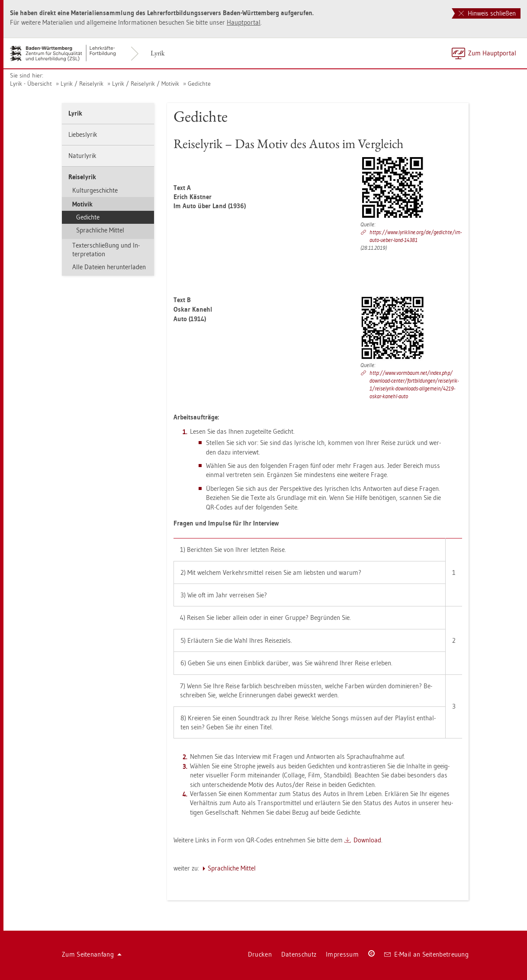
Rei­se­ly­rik (82, 177)
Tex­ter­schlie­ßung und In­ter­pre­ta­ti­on (106, 250)
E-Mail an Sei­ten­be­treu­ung (426, 954)
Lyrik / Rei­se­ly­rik (82, 84)
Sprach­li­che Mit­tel (100, 230)
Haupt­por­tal (244, 22)
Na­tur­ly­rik (82, 156)
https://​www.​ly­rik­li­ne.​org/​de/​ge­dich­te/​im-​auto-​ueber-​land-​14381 (416, 236)
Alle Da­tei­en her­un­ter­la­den (109, 267)
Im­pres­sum (342, 954)
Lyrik (158, 53)
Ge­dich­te (199, 84)
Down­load (367, 840)
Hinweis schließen (487, 13)
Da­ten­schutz (299, 954)
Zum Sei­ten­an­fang (92, 954)
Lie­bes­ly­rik (83, 134)
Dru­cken (260, 954)
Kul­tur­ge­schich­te (95, 190)
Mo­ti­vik (82, 204)
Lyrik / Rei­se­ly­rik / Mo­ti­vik (146, 84)
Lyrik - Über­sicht (31, 84)
